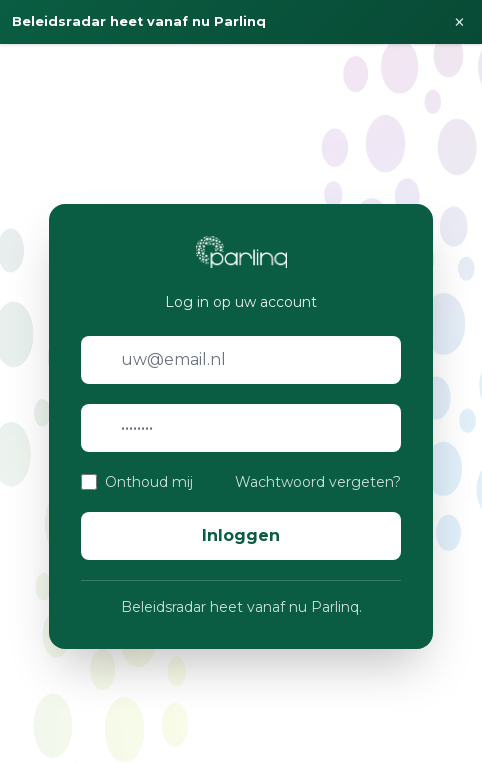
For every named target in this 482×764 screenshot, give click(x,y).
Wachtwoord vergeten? (318, 482)
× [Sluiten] (459, 22)
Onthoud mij (149, 482)
